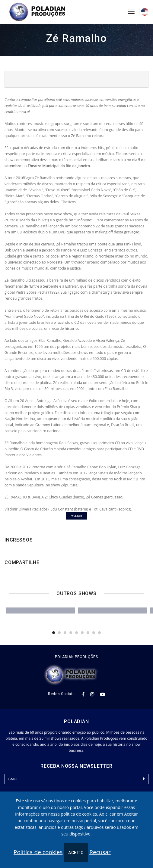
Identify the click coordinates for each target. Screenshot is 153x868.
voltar (76, 516)
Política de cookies (38, 852)
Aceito (76, 853)
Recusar (100, 852)
